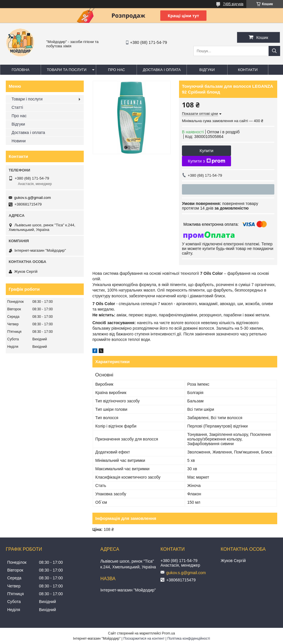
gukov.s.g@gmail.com (32, 198)
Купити (206, 151)
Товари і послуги (27, 99)
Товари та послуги (67, 70)
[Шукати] (274, 51)
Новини (19, 141)
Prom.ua (169, 633)
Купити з (206, 161)
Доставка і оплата (162, 70)
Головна (21, 70)
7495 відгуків (233, 4)
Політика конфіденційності (189, 639)
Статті (17, 107)
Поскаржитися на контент (144, 639)
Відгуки (207, 70)
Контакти (248, 70)
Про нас (117, 70)
